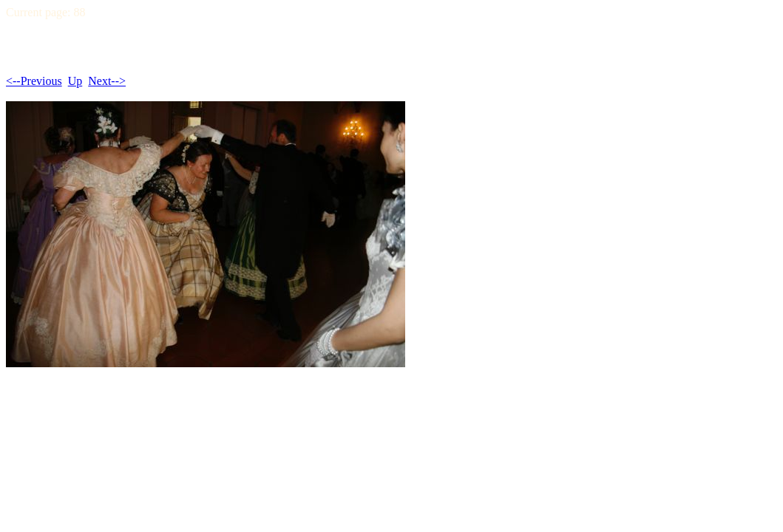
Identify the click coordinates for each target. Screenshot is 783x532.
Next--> (107, 81)
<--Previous (34, 81)
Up (75, 81)
